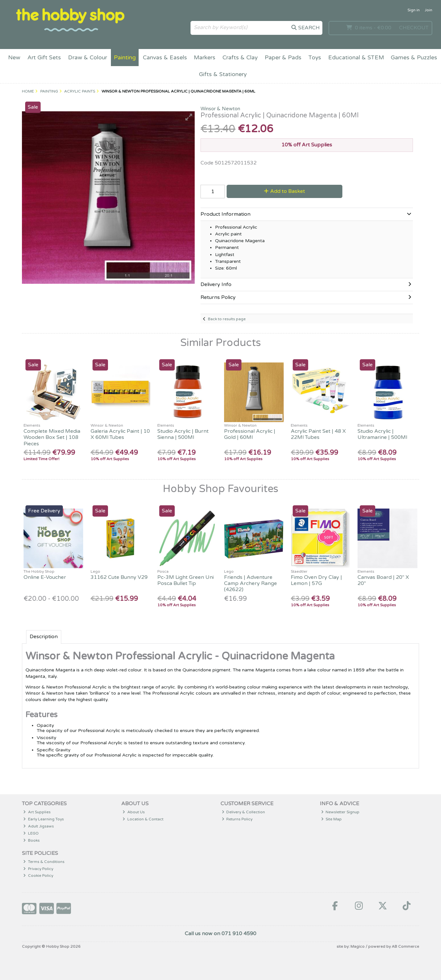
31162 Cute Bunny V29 (119, 577)
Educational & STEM (356, 58)
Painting (125, 58)
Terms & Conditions (44, 862)
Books (31, 840)
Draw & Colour (88, 58)
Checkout (414, 28)
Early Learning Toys (44, 819)
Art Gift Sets (44, 58)
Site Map (332, 819)
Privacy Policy (38, 869)
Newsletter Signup (340, 812)
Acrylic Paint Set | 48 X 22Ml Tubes (318, 434)
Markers (205, 58)
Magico (358, 946)
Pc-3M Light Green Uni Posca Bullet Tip (186, 580)
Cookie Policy (38, 876)
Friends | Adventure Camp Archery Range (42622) (250, 583)
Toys (315, 58)
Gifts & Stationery (223, 74)
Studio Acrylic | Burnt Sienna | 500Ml (183, 434)
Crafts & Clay (240, 58)
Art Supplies (37, 812)
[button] (189, 117)
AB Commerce (405, 946)
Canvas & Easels (165, 58)
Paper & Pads (283, 58)
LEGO (31, 833)
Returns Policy (237, 819)
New (14, 58)
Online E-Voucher (45, 577)
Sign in (414, 10)
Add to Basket (284, 191)
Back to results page (227, 319)
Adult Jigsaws (39, 826)
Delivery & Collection (244, 812)
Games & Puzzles (414, 58)
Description (44, 637)
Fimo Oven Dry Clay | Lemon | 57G (316, 580)
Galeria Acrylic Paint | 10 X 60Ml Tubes (120, 434)
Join (428, 10)
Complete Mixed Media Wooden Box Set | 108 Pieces (52, 437)
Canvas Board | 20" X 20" (383, 580)
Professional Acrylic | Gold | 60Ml (250, 434)
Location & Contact (143, 819)
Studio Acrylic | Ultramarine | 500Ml (382, 434)
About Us (134, 812)
